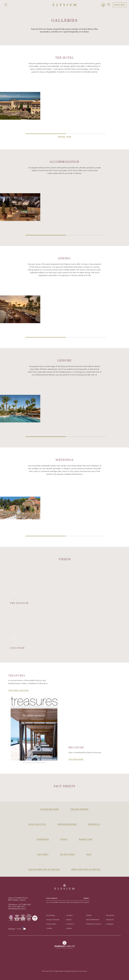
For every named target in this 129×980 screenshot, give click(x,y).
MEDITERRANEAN (93, 920)
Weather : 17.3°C (17, 929)
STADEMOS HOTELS (94, 924)
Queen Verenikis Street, (18, 898)
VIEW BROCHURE (76, 762)
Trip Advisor (110, 915)
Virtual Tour (64, 137)
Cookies (49, 928)
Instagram (110, 924)
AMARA (89, 915)
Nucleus (84, 971)
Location (69, 915)
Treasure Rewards (53, 920)
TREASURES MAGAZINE (18, 693)
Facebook (110, 920)
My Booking (51, 915)
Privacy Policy (51, 924)
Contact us (70, 924)
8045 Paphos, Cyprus (17, 900)
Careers (69, 928)
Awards (69, 920)
